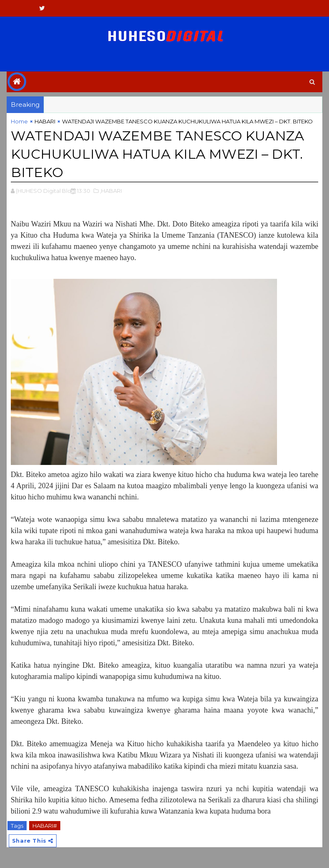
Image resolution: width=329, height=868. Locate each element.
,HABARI (111, 191)
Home (19, 121)
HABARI (45, 121)
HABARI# (45, 826)
